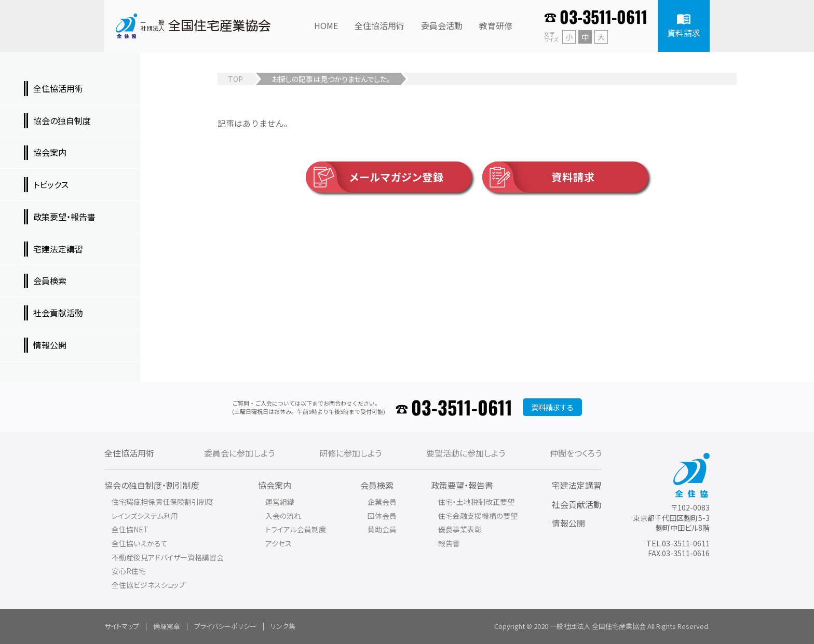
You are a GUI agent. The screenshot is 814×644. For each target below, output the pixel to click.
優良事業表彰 (460, 529)
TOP (235, 79)
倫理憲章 (167, 626)
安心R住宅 (129, 571)
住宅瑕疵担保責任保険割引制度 (162, 502)
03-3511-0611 (603, 16)
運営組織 (280, 502)
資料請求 (539, 177)
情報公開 (568, 523)
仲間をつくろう (576, 453)
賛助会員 (382, 529)
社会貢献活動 (577, 504)
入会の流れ (283, 516)
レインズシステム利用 (145, 516)
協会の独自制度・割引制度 (152, 485)
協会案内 (275, 485)
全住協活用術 (129, 453)
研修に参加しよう (350, 453)
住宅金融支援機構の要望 (478, 516)
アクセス (279, 543)
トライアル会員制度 (296, 529)
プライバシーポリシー (225, 626)
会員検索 (377, 485)
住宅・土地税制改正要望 (476, 502)
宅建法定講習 (577, 485)
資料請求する (552, 407)
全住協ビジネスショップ (148, 585)
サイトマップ (122, 626)
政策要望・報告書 (462, 485)
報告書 (449, 543)
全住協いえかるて (140, 543)
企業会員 (382, 502)
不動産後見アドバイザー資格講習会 (168, 557)
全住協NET (130, 529)
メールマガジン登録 (375, 177)
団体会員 (382, 516)
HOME (326, 25)
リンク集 (283, 626)
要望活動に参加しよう (466, 453)
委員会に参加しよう (239, 453)
